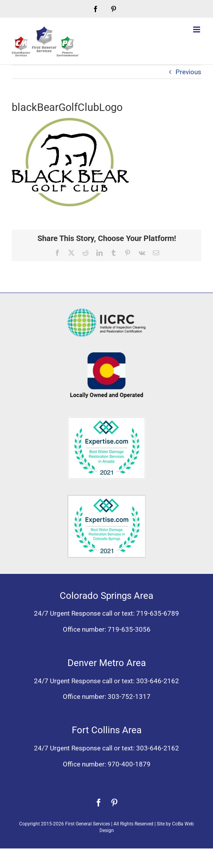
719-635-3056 (129, 629)
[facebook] (99, 803)
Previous (188, 72)
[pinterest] (114, 803)
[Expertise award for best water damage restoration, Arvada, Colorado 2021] (106, 420)
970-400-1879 (129, 764)
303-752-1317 (129, 697)
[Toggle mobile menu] (197, 29)
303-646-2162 (158, 681)
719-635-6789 (158, 613)
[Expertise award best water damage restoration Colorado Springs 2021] (106, 498)
